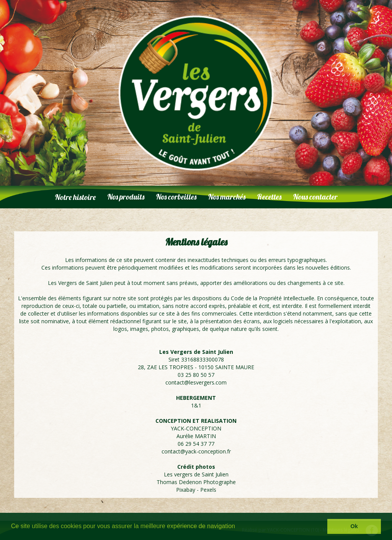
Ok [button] (354, 526)
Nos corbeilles (176, 197)
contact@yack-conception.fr (196, 451)
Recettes (269, 197)
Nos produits (126, 197)
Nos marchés (227, 197)
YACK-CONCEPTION (196, 428)
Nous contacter (315, 197)
